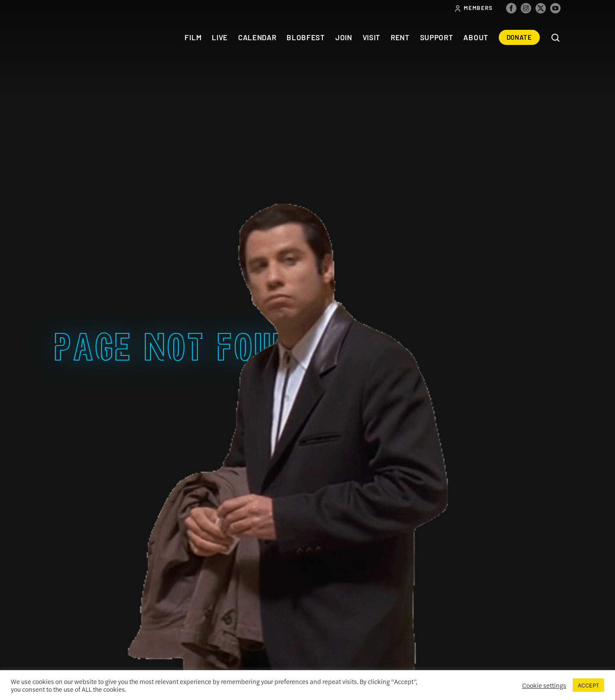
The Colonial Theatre (86, 37)
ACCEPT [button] (588, 685)
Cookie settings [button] (544, 685)
